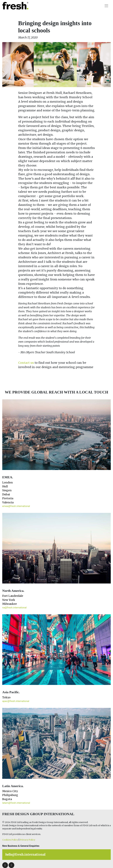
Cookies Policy (10, 840)
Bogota (7, 799)
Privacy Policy (28, 840)
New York (9, 600)
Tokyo (6, 697)
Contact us (26, 363)
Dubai (6, 494)
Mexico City (10, 791)
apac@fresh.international (16, 701)
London (8, 483)
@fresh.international (25, 854)
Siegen (7, 490)
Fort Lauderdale (13, 596)
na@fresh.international (14, 608)
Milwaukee (10, 604)
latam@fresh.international (16, 803)
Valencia (8, 502)
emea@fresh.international (16, 506)
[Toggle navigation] (106, 6)
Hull (5, 486)
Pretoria (8, 498)
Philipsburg (10, 795)
